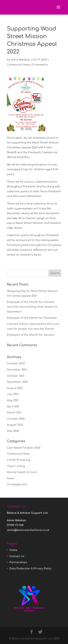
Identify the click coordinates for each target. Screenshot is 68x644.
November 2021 (17, 370)
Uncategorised (17, 484)
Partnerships (18, 562)
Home (13, 550)
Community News (18, 65)
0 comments (40, 65)
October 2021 (16, 376)
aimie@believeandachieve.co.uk (28, 530)
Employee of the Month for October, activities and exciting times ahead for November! (32, 307)
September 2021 (17, 382)
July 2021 (13, 394)
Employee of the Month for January (31, 335)
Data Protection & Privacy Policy (30, 569)
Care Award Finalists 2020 (24, 448)
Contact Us (17, 556)
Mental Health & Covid (22, 472)
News (10, 478)
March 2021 (14, 413)
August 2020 (15, 425)
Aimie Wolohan (20, 60)
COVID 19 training (18, 460)
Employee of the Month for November (32, 318)
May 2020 (13, 431)
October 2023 (16, 364)
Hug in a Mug (16, 466)
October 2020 (16, 419)
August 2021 (15, 388)
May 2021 (13, 400)
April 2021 (13, 407)
